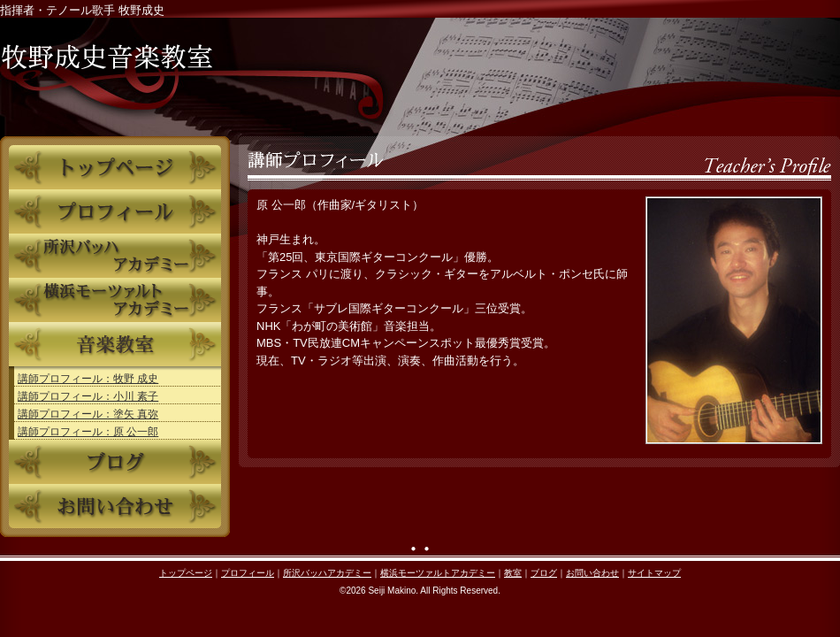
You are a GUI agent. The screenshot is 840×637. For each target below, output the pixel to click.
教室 (513, 573)
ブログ (544, 573)
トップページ (186, 573)
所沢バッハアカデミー (327, 573)
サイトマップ (654, 573)
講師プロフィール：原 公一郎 (88, 431)
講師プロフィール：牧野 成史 (88, 378)
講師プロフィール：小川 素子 (88, 396)
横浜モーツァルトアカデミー (438, 573)
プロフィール (248, 573)
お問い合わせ (592, 573)
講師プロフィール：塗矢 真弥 (88, 414)
